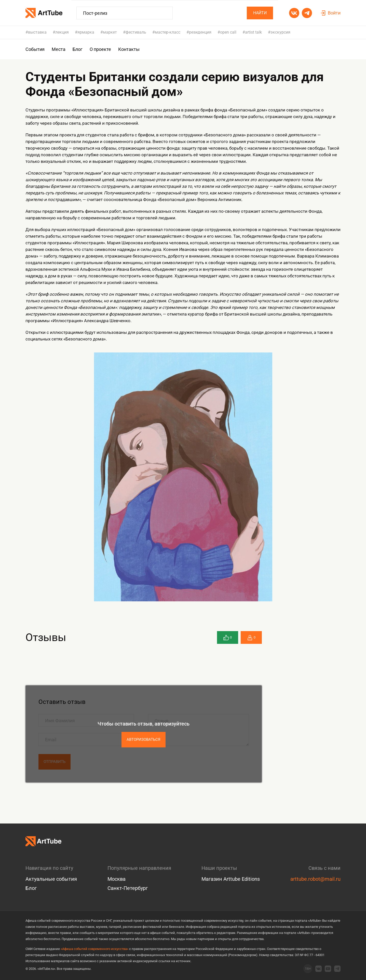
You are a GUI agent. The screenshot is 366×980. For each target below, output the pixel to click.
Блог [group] (78, 49)
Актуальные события (51, 879)
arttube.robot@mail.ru (315, 879)
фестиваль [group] (136, 32)
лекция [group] (62, 32)
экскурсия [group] (280, 32)
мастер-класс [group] (168, 32)
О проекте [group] (100, 49)
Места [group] (59, 49)
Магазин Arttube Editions (231, 879)
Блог (31, 888)
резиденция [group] (200, 32)
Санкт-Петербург (128, 888)
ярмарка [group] (86, 32)
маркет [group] (110, 32)
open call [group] (228, 32)
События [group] (35, 49)
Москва (117, 879)
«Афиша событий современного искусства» (94, 949)
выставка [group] (37, 32)
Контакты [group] (129, 49)
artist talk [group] (253, 32)
